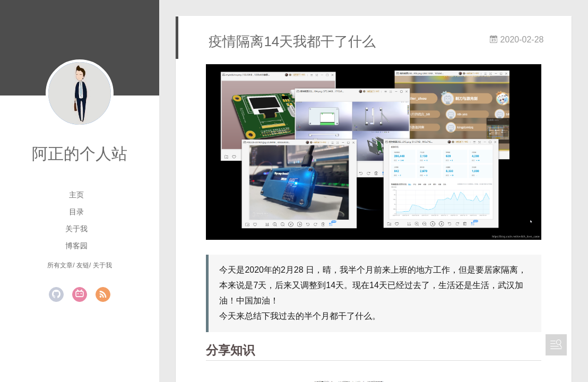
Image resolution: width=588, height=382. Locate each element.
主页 (76, 195)
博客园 (76, 246)
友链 (83, 265)
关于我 (76, 229)
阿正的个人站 (80, 154)
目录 (76, 212)
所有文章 (60, 265)
